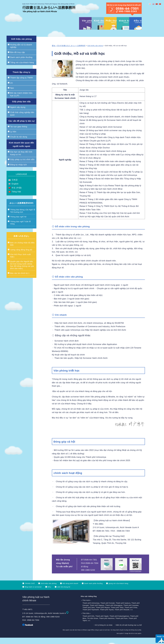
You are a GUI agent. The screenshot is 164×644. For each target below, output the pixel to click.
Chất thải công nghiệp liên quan (22, 120)
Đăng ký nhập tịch (18, 171)
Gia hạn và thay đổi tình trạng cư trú (21, 160)
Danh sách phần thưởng (21, 64)
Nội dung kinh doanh (70, 590)
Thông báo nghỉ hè (18, 223)
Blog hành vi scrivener (33, 593)
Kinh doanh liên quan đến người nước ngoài (21, 151)
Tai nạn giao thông (19, 133)
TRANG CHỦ (30, 590)
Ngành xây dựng (18, 114)
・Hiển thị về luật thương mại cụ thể (128, 631)
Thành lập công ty (21, 79)
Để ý (49, 593)
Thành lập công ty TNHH (21, 84)
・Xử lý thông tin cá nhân (103, 631)
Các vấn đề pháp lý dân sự (21, 127)
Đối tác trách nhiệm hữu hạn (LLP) (21, 101)
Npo (12, 94)
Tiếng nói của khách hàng (22, 69)
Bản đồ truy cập (17, 59)
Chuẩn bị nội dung (19, 143)
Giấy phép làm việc (22, 108)
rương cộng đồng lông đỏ (21, 256)
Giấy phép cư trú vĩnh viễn (22, 166)
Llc (11, 89)
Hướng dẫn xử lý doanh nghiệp (21, 52)
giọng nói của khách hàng (118, 590)
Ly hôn (13, 138)
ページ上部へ (156, 627)
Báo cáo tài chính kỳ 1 (20, 279)
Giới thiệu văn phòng (95, 52)
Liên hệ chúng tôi (64, 593)
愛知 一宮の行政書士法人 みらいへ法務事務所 (69, 52)
